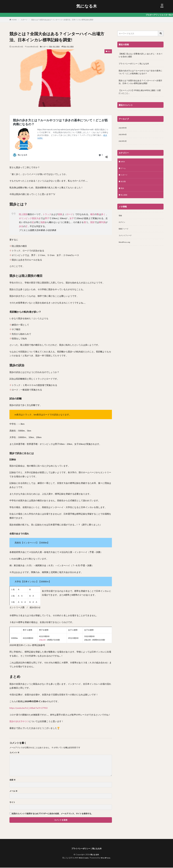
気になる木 (87, 6)
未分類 (124, 184)
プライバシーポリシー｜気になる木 (134, 64)
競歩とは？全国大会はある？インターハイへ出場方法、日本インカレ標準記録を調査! (63, 20)
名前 (13, 780)
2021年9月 (123, 128)
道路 (60, 214)
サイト (12, 802)
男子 (47, 218)
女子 (72, 218)
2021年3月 (123, 142)
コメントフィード (126, 240)
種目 (92, 214)
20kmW (42, 640)
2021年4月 (123, 135)
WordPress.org (125, 247)
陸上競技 (56, 47)
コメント (14, 753)
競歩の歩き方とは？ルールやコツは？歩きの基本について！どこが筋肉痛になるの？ (140, 72)
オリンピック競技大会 (30, 218)
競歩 (51, 47)
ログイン (122, 226)
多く (103, 214)
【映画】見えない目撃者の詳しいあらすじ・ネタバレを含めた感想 (140, 55)
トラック (47, 214)
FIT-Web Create (81, 858)
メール (13, 791)
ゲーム (124, 170)
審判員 (102, 222)
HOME (14, 20)
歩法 (21, 226)
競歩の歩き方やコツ (19, 721)
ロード (70, 214)
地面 (43, 222)
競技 (92, 222)
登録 (121, 219)
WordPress (107, 858)
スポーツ (24, 20)
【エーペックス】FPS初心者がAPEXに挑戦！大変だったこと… (140, 92)
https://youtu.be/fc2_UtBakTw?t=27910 (28, 708)
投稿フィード (124, 233)
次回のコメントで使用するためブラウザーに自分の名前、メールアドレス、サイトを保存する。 (52, 814)
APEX (123, 163)
